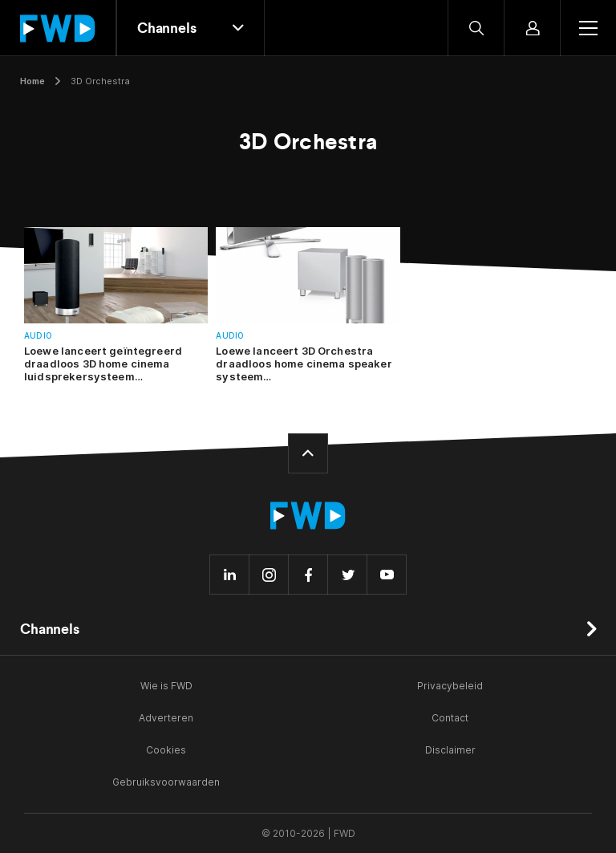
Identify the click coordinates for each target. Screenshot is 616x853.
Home (32, 81)
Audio (38, 336)
